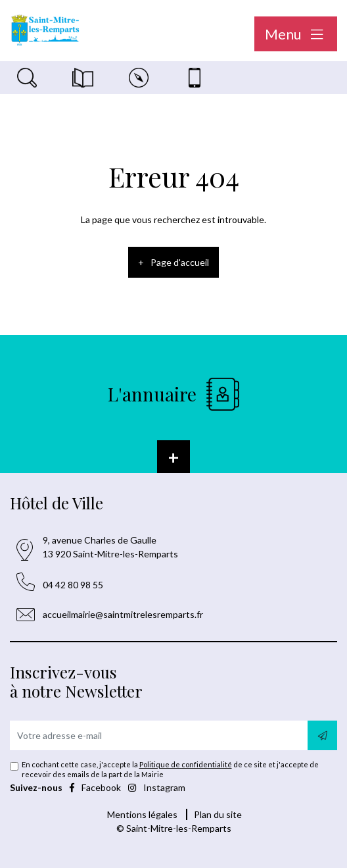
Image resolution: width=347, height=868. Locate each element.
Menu (296, 34)
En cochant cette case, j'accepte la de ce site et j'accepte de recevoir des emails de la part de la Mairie (170, 770)
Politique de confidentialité (186, 764)
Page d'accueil (180, 262)
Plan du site (218, 814)
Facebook (96, 787)
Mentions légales (142, 814)
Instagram (157, 787)
